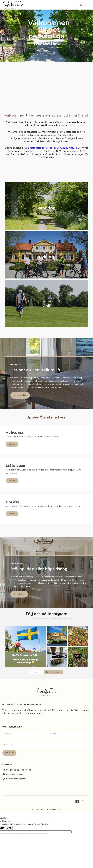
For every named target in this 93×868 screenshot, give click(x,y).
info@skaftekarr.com (15, 774)
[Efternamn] (69, 734)
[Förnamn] (24, 734)
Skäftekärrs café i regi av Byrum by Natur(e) (53, 148)
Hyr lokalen (11, 594)
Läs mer (12, 444)
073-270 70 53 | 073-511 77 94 (19, 770)
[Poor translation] (9, 828)
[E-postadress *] (46, 745)
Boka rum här (12, 395)
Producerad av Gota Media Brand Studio (47, 809)
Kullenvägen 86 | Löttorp (17, 779)
